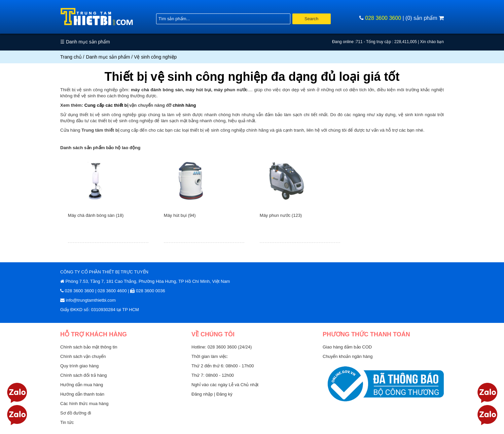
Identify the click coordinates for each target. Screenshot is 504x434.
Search (311, 19)
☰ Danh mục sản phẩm (85, 42)
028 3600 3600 (383, 18)
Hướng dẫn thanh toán (82, 394)
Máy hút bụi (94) (180, 215)
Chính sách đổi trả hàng (84, 375)
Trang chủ (71, 57)
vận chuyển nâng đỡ (150, 105)
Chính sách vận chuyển (83, 356)
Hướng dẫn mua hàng (82, 385)
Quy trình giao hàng (79, 366)
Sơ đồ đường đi (76, 413)
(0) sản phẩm (425, 18)
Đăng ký (224, 394)
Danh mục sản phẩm (108, 57)
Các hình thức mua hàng (84, 404)
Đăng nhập (203, 394)
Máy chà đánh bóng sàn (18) (96, 215)
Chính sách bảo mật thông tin (89, 347)
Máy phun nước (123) (281, 215)
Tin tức (67, 422)
